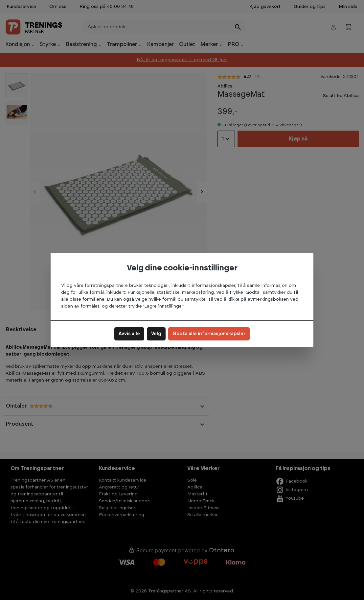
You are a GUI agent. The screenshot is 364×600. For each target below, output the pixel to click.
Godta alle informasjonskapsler (209, 334)
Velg (156, 334)
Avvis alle (129, 334)
